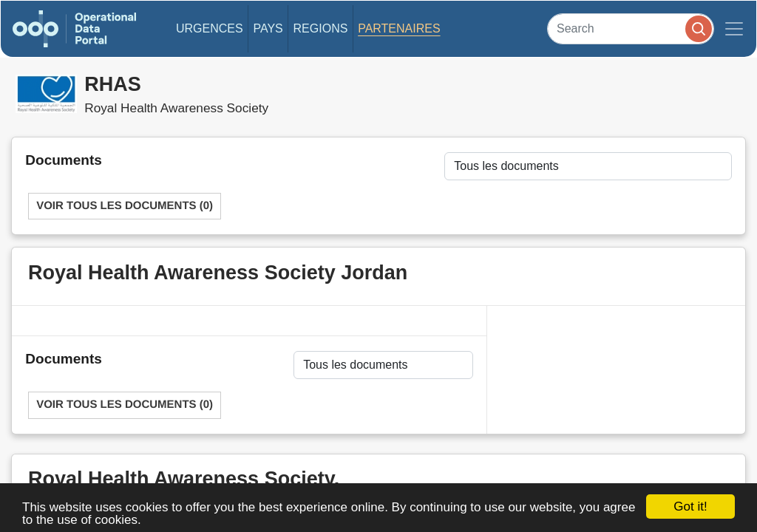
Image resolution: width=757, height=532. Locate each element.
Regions (321, 28)
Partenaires (399, 28)
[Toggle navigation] (734, 29)
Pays (268, 28)
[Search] (631, 28)
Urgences (210, 28)
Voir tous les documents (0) (125, 206)
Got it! (690, 507)
